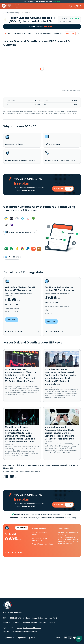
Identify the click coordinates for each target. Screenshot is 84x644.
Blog (31, 638)
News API (58, 33)
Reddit (22, 638)
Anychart (78, 90)
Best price (70, 33)
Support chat (10, 638)
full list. (70, 544)
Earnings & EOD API (43, 33)
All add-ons (12, 257)
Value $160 (22, 528)
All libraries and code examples (20, 232)
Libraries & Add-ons (23, 33)
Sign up (78, 6)
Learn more (56, 1)
